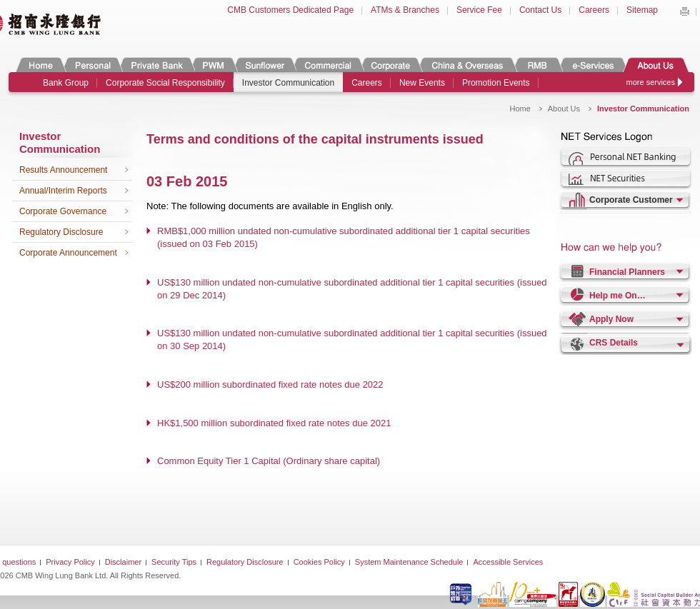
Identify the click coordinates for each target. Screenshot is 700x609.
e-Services (592, 65)
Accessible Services (508, 562)
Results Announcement (63, 170)
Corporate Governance (63, 211)
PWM (214, 65)
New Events (422, 83)
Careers (594, 10)
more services (651, 82)
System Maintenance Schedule (409, 562)
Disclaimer (123, 562)
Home (41, 65)
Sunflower (264, 65)
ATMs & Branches (405, 10)
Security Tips (174, 562)
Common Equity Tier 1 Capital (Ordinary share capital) (269, 461)
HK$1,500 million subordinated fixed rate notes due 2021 (274, 423)
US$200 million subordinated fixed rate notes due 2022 (270, 384)
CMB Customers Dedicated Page (290, 10)
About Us (655, 65)
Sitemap (642, 10)
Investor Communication (288, 83)
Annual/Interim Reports (63, 191)
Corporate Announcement (68, 253)
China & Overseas (467, 65)
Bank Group (66, 83)
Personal (92, 65)
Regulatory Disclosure (61, 232)
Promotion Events (496, 83)
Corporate (391, 65)
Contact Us (540, 10)
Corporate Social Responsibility (165, 83)
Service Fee (479, 10)
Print (684, 11)
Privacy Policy (70, 562)
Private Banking (156, 65)
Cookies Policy (319, 562)
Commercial (327, 65)
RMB (537, 65)
